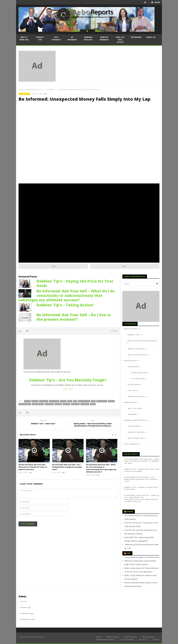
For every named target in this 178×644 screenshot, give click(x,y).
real (93, 401)
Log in (23, 601)
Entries (26, 607)
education (54, 401)
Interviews (136, 37)
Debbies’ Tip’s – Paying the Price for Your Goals (75, 283)
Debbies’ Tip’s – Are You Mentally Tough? (68, 380)
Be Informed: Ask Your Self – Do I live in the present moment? (74, 317)
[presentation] (37, 524)
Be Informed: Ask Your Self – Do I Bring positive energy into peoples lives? (67, 467)
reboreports (38, 404)
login (157, 2)
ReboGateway (25, 404)
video (93, 404)
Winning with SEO (88, 38)
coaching (44, 401)
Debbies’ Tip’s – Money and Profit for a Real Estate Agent (142, 470)
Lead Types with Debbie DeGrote (143, 341)
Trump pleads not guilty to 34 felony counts (142, 557)
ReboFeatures (130, 361)
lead (70, 401)
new (75, 401)
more (114, 331)
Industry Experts (136, 432)
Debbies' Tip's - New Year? (43, 422)
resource (49, 404)
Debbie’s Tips (40, 38)
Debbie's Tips (134, 335)
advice (27, 401)
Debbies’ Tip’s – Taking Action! (65, 305)
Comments (27, 613)
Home (21, 90)
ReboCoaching (131, 329)
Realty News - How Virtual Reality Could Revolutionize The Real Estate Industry (93, 423)
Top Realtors (138, 379)
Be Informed (72, 38)
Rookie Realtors (139, 373)
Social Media (134, 385)
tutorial (85, 404)
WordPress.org (28, 619)
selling (58, 404)
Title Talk (133, 390)
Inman (130, 512)
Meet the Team (134, 408)
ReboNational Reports (34, 90)
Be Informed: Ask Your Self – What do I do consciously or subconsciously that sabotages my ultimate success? (67, 295)
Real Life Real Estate (120, 40)
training (75, 404)
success (67, 404)
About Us (151, 37)
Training (132, 414)
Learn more (68, 389)
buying (35, 401)
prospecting (84, 401)
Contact (156, 639)
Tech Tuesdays (56, 38)
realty (111, 401)
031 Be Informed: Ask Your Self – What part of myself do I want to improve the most (33, 467)
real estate (102, 401)
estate (63, 401)
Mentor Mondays (104, 38)
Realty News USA (24, 38)
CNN (129, 553)
